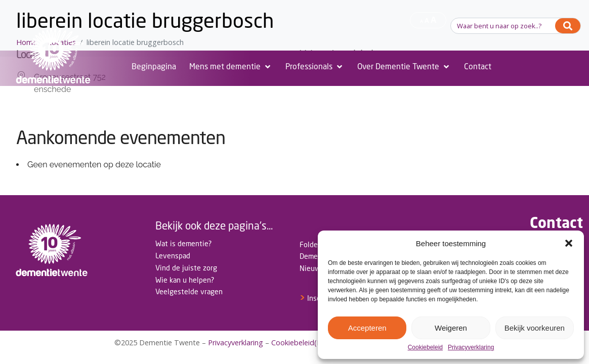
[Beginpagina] (154, 67)
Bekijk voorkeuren (535, 328)
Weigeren (451, 328)
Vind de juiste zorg (186, 268)
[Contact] (478, 67)
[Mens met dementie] (231, 67)
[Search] (568, 26)
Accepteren (367, 328)
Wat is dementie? (183, 243)
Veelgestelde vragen (189, 291)
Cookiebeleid (425, 348)
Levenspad (173, 256)
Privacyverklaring (471, 348)
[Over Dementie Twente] (404, 67)
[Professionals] (315, 67)
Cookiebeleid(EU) (300, 343)
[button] (569, 243)
